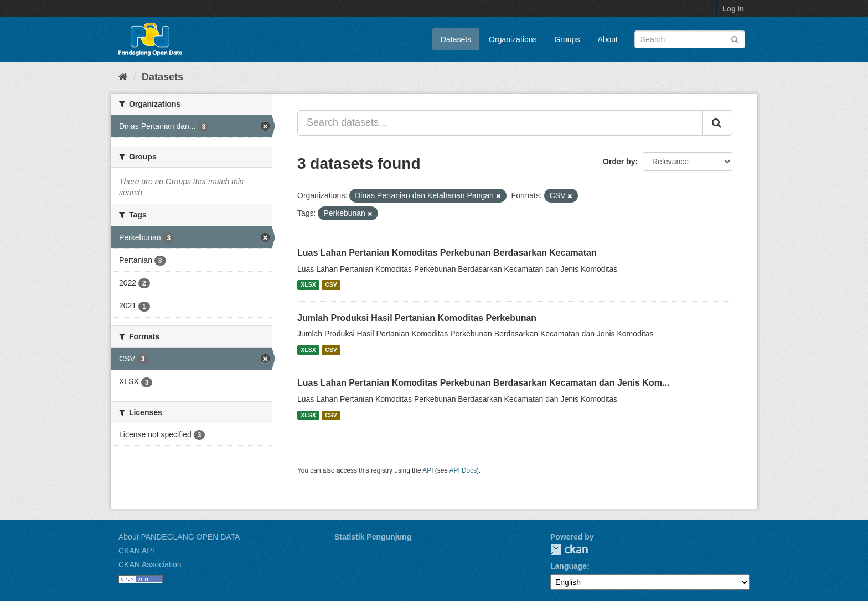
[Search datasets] (690, 39)
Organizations (513, 39)
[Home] (123, 77)
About (608, 39)
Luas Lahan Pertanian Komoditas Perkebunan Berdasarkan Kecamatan (447, 253)
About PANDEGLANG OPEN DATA (179, 537)
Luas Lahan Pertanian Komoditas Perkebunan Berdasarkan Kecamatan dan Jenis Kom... (483, 383)
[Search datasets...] (500, 123)
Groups (567, 39)
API (428, 470)
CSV (331, 285)
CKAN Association (150, 564)
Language (569, 566)
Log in (733, 9)
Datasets (456, 39)
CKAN (569, 549)
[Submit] (735, 38)
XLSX (308, 285)
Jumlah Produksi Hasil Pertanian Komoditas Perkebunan (417, 318)
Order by (619, 162)
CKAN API (136, 551)
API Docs (463, 470)
